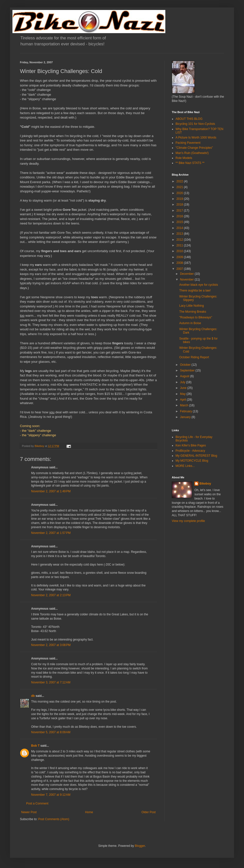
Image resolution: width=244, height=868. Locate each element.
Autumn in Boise (190, 323)
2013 (180, 234)
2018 (180, 205)
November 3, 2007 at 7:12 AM (51, 682)
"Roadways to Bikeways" (196, 317)
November (187, 280)
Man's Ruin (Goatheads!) (192, 153)
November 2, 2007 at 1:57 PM (51, 533)
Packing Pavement (188, 143)
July (183, 382)
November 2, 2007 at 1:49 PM (51, 491)
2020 (180, 193)
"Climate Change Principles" (194, 148)
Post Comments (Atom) (54, 819)
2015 (180, 222)
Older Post (149, 812)
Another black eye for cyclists (199, 285)
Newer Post (29, 812)
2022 (180, 181)
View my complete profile (188, 521)
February (186, 411)
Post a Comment (37, 803)
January (186, 417)
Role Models (184, 158)
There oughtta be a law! (195, 290)
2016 (180, 216)
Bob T (35, 746)
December (187, 274)
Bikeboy (205, 484)
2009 (180, 257)
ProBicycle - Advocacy (190, 451)
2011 (180, 245)
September (188, 370)
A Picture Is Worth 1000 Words (196, 138)
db (33, 696)
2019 (180, 199)
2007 (180, 269)
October (186, 365)
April (183, 400)
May (183, 394)
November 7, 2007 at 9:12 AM (51, 795)
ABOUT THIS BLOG (189, 119)
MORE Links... (185, 466)
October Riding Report (194, 357)
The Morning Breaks (193, 312)
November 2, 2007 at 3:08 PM (51, 645)
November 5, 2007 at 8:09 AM (51, 732)
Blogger (140, 846)
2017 (180, 211)
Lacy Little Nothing (192, 306)
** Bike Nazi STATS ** (190, 163)
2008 (180, 263)
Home (89, 812)
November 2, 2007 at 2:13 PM (51, 595)
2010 (180, 251)
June (184, 388)
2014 (180, 228)
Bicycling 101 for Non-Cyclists (195, 124)
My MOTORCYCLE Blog (192, 461)
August (185, 376)
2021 (180, 187)
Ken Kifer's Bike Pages (191, 445)
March (185, 405)
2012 (180, 240)
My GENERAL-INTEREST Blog (196, 456)
